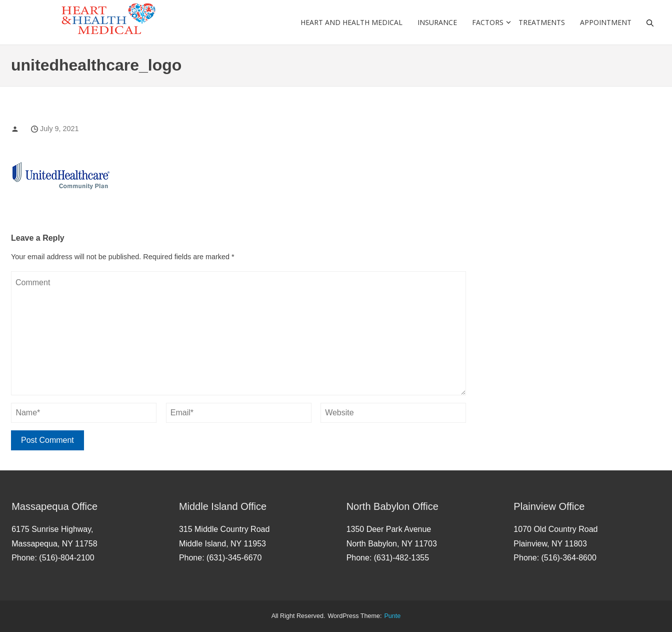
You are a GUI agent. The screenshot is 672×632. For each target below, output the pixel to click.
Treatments (542, 22)
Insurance (437, 22)
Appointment (606, 22)
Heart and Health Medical (351, 22)
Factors (488, 22)
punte (392, 616)
